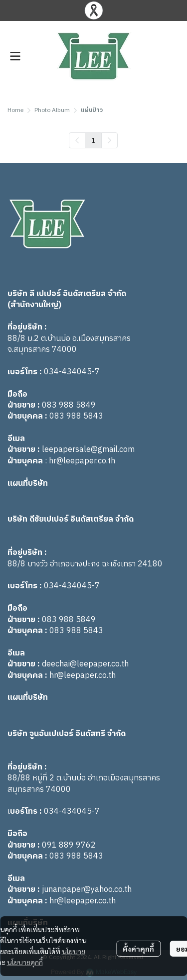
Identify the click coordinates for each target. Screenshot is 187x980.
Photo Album (52, 110)
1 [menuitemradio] (93, 140)
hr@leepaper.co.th (82, 461)
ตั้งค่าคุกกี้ (138, 949)
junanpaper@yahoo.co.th (87, 890)
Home (15, 110)
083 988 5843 (76, 416)
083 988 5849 (69, 405)
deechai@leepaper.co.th (85, 664)
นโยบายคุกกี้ (25, 962)
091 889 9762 (69, 845)
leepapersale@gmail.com (88, 450)
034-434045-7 (72, 372)
